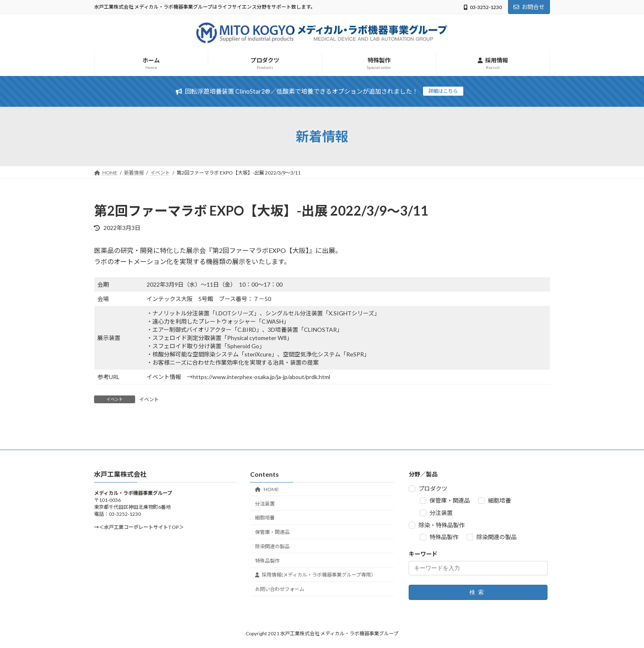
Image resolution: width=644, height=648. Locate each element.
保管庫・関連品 (272, 532)
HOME (267, 489)
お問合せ (529, 7)
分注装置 (265, 504)
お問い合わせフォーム (280, 589)
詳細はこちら (443, 91)
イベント (149, 399)
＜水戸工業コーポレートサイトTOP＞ (141, 527)
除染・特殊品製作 (442, 525)
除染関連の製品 (272, 546)
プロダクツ (433, 488)
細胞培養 (265, 518)
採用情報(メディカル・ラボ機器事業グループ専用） (315, 575)
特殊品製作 (267, 561)
